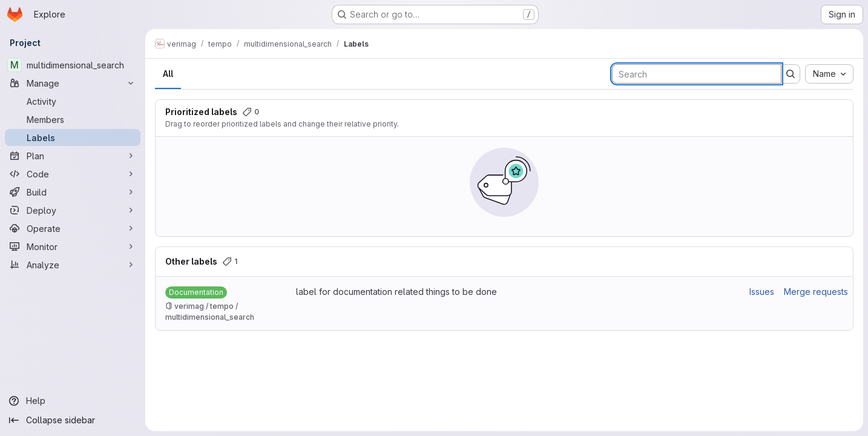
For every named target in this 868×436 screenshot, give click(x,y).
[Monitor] (73, 246)
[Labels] (73, 137)
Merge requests (816, 292)
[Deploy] (73, 210)
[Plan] (73, 156)
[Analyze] (73, 265)
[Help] (73, 401)
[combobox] (829, 74)
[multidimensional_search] (73, 65)
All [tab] (168, 74)
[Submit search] (791, 74)
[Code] (73, 174)
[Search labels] (697, 74)
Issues (762, 292)
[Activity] (73, 101)
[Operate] (73, 228)
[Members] (73, 119)
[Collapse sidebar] (73, 420)
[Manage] (73, 83)
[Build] (73, 192)
